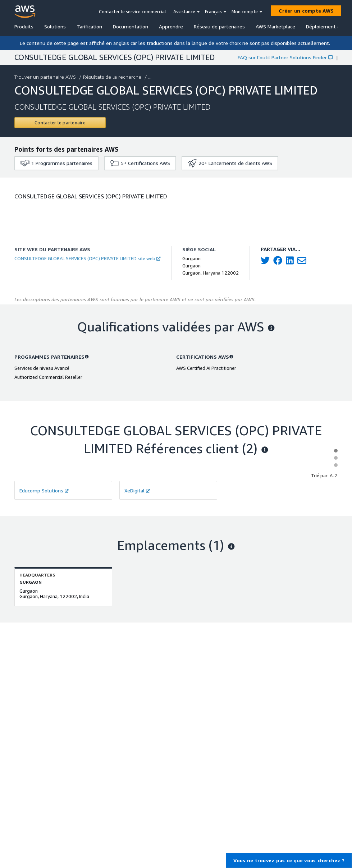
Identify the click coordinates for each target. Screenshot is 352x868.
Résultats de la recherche (113, 77)
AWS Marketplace (275, 26)
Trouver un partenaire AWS (46, 77)
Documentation (131, 26)
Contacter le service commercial (132, 12)
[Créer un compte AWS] (306, 11)
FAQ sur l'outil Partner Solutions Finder (285, 57)
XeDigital (137, 490)
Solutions (55, 26)
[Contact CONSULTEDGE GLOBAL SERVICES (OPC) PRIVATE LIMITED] (60, 123)
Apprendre (171, 26)
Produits (24, 26)
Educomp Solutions (44, 490)
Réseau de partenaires (219, 26)
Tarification (89, 26)
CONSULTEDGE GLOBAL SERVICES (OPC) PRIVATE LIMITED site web (87, 258)
